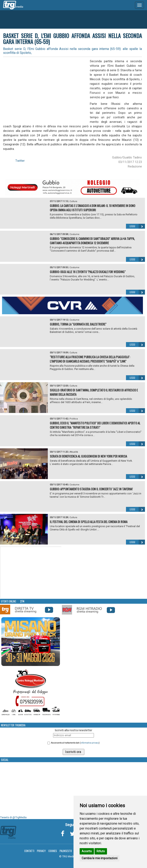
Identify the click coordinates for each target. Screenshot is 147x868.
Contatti (29, 851)
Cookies (53, 851)
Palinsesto (66, 851)
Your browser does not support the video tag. (31, 572)
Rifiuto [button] (101, 851)
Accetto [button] (87, 851)
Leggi (137, 226)
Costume (75, 234)
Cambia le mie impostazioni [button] (100, 858)
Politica (74, 419)
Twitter (20, 161)
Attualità (74, 452)
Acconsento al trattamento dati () (75, 743)
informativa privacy (90, 743)
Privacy (41, 851)
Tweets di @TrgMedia (13, 817)
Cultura (73, 201)
